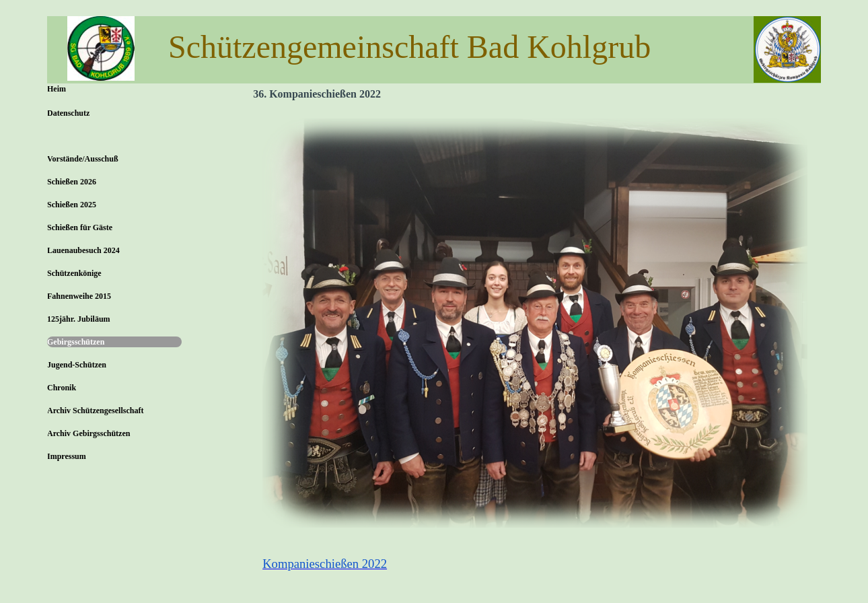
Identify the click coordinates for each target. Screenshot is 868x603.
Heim (57, 89)
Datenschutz (68, 113)
